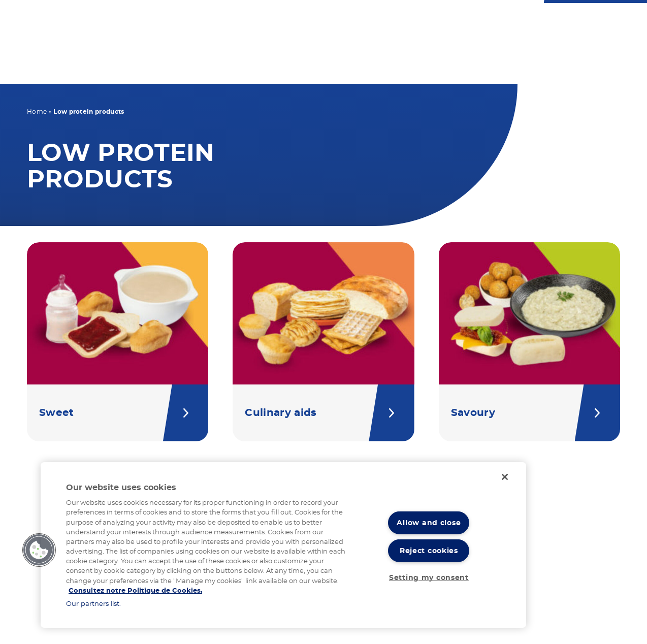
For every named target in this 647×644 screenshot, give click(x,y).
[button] (39, 550)
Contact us (336, 21)
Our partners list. (93, 604)
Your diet (213, 67)
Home (37, 112)
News (521, 67)
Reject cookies (429, 551)
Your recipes (371, 67)
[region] (283, 545)
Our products (287, 67)
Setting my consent (429, 578)
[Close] (505, 477)
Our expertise (455, 67)
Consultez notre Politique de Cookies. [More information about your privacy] (135, 591)
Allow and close (429, 523)
